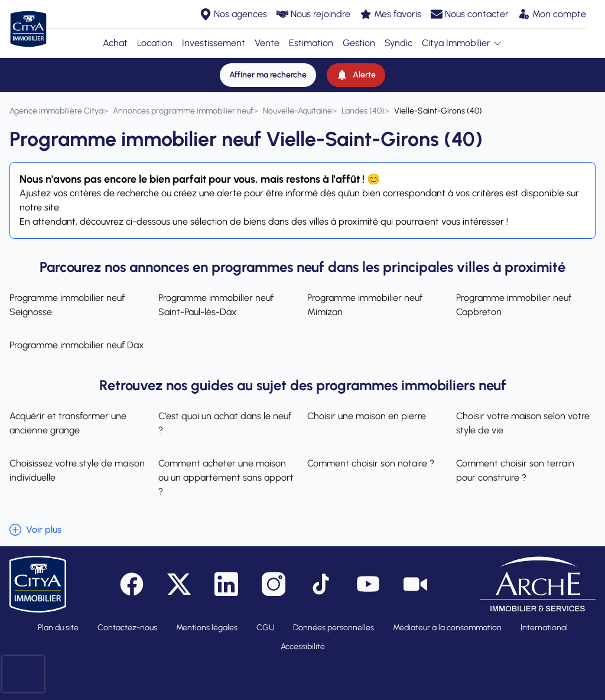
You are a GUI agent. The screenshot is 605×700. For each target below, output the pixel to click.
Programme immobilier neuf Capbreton (514, 305)
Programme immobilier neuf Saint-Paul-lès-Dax (216, 305)
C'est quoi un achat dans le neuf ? (225, 423)
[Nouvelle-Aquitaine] (297, 111)
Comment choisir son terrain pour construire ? (515, 470)
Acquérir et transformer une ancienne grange (68, 423)
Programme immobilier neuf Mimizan (365, 305)
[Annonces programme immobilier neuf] (183, 111)
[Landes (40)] (363, 111)
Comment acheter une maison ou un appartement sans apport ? (226, 477)
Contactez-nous (127, 628)
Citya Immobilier (462, 43)
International (544, 628)
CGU (265, 628)
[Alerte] (356, 75)
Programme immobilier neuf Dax (77, 345)
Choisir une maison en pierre (367, 416)
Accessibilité (303, 646)
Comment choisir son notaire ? (371, 463)
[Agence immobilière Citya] (56, 111)
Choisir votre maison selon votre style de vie (523, 423)
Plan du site (58, 628)
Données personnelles (334, 628)
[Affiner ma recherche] (268, 75)
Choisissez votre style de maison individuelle (77, 470)
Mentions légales (207, 628)
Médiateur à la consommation (447, 628)
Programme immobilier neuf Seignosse (67, 305)
